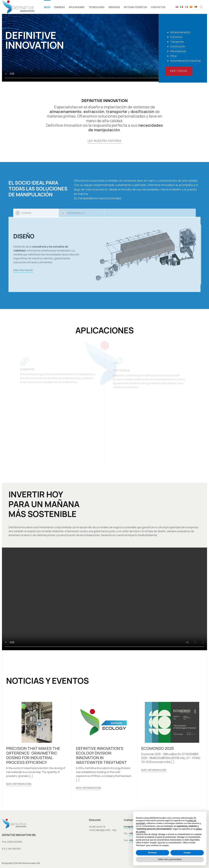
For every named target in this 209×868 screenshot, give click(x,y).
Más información (19, 784)
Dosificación (178, 46)
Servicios (114, 7)
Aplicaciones (77, 7)
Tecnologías (96, 7)
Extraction (176, 37)
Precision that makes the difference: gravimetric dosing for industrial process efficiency (33, 755)
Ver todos (179, 71)
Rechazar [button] (152, 853)
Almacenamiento (180, 32)
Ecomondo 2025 (158, 748)
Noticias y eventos (135, 7)
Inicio (47, 7)
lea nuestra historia (104, 141)
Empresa (60, 7)
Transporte (177, 42)
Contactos (158, 7)
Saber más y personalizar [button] (170, 859)
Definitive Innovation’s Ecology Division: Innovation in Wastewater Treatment (101, 755)
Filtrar (174, 56)
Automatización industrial (185, 61)
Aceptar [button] (187, 853)
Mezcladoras (178, 51)
